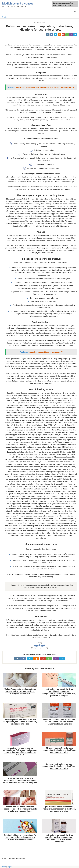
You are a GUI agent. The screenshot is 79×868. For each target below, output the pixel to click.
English (5, 17)
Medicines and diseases (18, 4)
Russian (3, 867)
